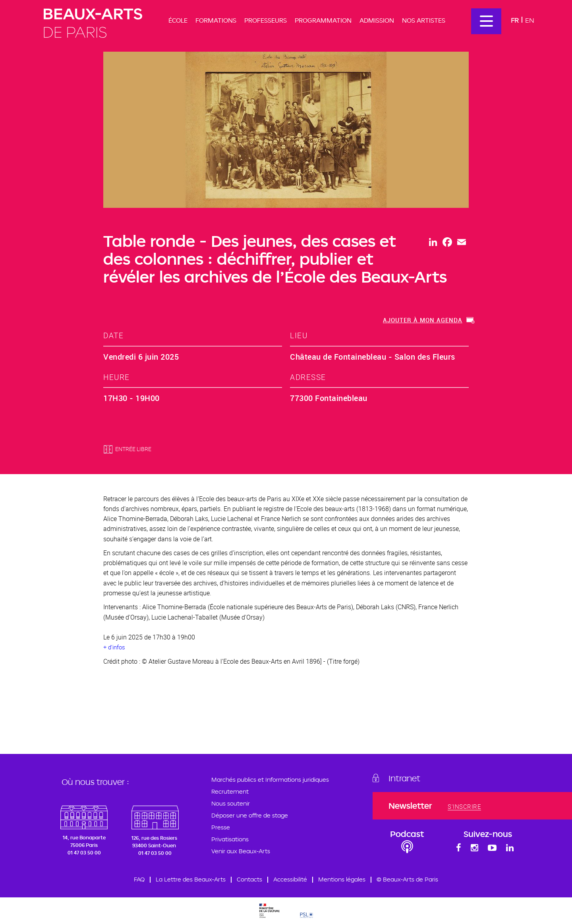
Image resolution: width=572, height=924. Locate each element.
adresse (308, 377)
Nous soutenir (231, 803)
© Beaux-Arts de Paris (407, 879)
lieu (299, 335)
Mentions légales (342, 879)
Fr (515, 20)
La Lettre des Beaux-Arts (191, 879)
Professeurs (266, 20)
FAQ (139, 879)
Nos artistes (424, 20)
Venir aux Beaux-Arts (241, 851)
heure (117, 377)
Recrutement (230, 791)
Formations (216, 20)
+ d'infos (114, 647)
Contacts (249, 879)
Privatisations (230, 839)
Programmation (323, 20)
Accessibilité (290, 879)
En (530, 20)
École (178, 20)
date (113, 335)
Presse (221, 827)
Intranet (404, 778)
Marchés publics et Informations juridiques (270, 780)
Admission (377, 20)
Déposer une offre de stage (250, 815)
